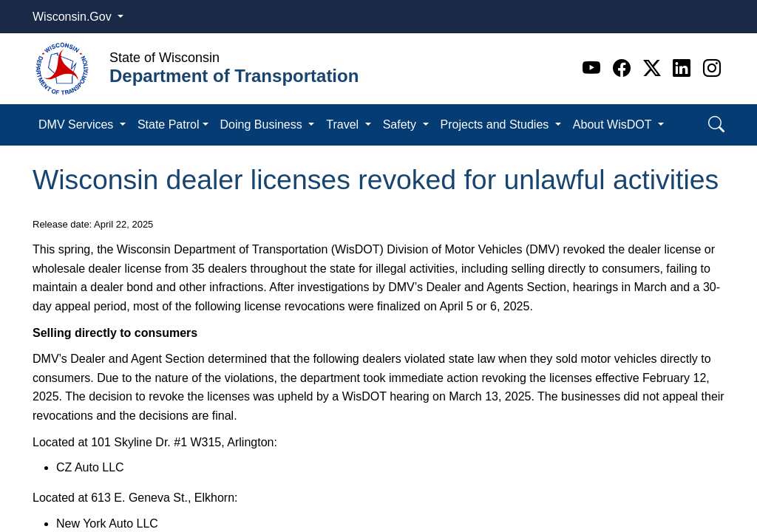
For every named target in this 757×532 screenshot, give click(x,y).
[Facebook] (624, 68)
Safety (401, 125)
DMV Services (78, 125)
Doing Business (263, 125)
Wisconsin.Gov (74, 17)
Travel (344, 125)
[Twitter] (655, 68)
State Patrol (169, 125)
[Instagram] (712, 68)
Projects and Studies (496, 125)
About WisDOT (614, 125)
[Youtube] (594, 68)
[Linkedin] (684, 68)
